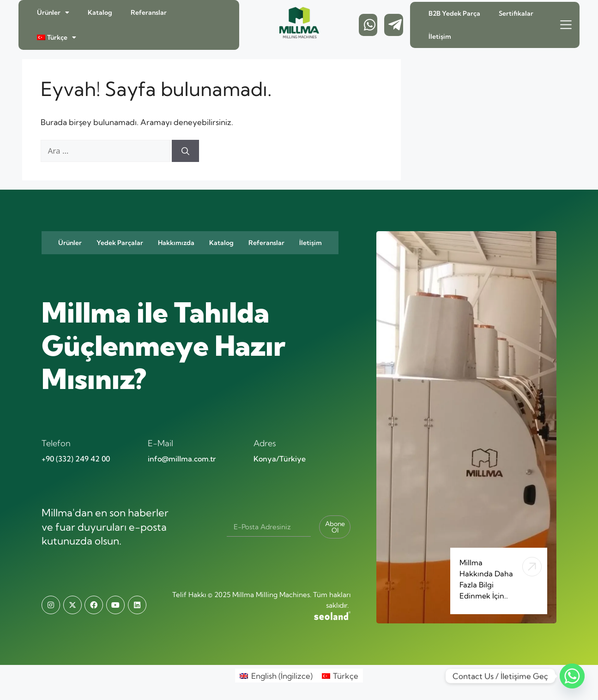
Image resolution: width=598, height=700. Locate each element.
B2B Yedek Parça (454, 13)
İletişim (440, 36)
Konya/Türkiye (280, 459)
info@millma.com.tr (182, 459)
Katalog (100, 12)
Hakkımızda (176, 243)
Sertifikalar (516, 13)
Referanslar (149, 12)
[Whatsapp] (572, 676)
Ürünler (53, 12)
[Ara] (185, 151)
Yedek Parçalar (120, 243)
